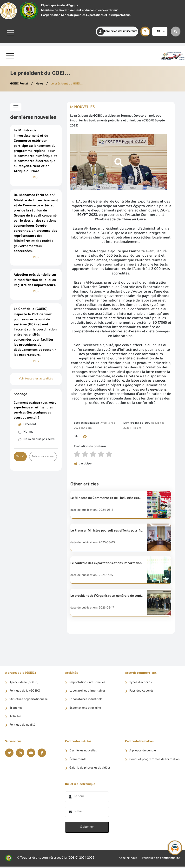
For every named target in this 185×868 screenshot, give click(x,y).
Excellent (30, 426)
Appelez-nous (126, 860)
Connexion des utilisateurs (117, 32)
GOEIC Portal (20, 84)
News (40, 84)
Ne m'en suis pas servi (39, 441)
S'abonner (87, 829)
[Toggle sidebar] (16, 107)
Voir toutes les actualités (36, 380)
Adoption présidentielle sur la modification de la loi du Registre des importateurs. (35, 281)
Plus (36, 178)
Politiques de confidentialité (160, 860)
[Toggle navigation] (11, 33)
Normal (29, 433)
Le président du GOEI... (68, 84)
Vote (20, 457)
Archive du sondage (43, 458)
